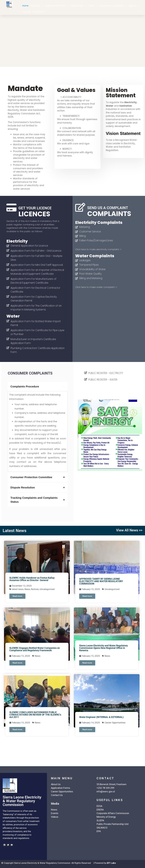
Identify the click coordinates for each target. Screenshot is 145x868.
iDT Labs (111, 863)
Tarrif (93, 6)
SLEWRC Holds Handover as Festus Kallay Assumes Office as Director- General (32, 579)
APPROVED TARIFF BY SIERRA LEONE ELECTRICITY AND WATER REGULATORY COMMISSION (101, 581)
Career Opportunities (115, 723)
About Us (37, 6)
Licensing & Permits (57, 6)
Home (25, 6)
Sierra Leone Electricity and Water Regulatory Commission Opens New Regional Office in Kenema (103, 648)
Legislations (79, 6)
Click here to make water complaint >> (96, 287)
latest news (18, 589)
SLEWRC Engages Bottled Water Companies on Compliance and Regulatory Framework (35, 649)
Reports (134, 6)
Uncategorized (47, 589)
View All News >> (129, 530)
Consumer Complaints (113, 6)
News (27, 589)
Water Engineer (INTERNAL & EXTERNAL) (101, 717)
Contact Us (38, 12)
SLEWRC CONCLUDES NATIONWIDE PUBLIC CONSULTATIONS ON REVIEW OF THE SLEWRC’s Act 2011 (35, 715)
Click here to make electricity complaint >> (98, 249)
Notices (27, 12)
